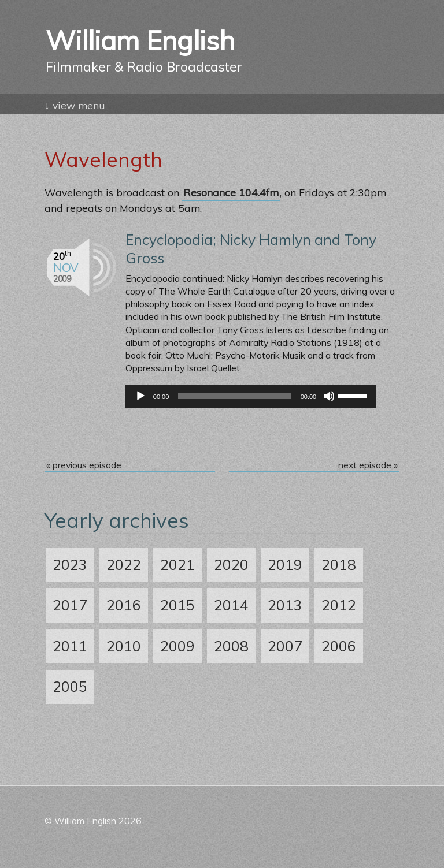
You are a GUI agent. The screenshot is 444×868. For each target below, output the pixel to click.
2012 (339, 605)
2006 (339, 646)
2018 (339, 565)
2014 (231, 605)
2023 (70, 565)
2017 (70, 605)
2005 (70, 686)
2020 (231, 565)
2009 (177, 646)
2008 (231, 646)
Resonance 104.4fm (231, 192)
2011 (70, 646)
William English (222, 53)
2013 (285, 605)
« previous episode (84, 465)
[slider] (234, 396)
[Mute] (329, 396)
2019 (285, 565)
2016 (124, 605)
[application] (251, 396)
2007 (285, 646)
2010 (124, 646)
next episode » (368, 465)
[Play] (140, 396)
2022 (124, 565)
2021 (177, 565)
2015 (177, 605)
